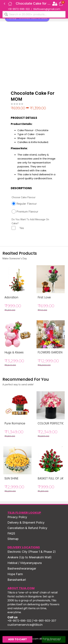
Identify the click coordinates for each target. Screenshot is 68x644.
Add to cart (17, 639)
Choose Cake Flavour (24, 197)
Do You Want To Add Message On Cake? (30, 221)
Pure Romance (15, 423)
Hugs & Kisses (14, 352)
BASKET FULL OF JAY (51, 478)
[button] (61, 4)
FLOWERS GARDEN (50, 352)
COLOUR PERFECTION (52, 423)
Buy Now (54, 640)
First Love (44, 297)
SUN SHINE (11, 478)
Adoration (11, 297)
